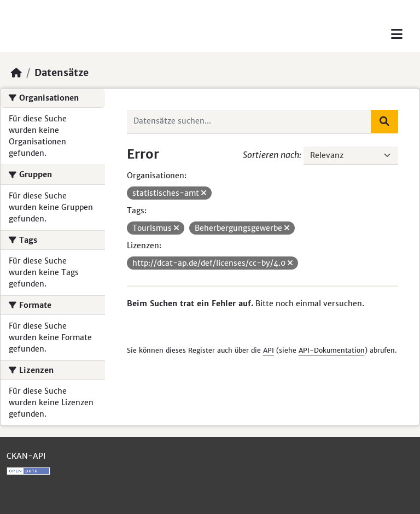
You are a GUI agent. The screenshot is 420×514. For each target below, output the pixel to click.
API (269, 350)
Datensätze (62, 73)
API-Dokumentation (332, 350)
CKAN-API (26, 456)
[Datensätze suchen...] (249, 121)
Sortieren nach (271, 155)
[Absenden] (384, 121)
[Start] (16, 73)
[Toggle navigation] (397, 34)
